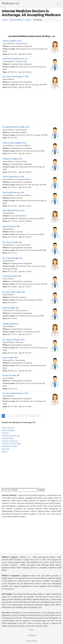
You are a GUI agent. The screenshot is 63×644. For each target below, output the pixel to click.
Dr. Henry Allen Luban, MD (14, 292)
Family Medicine (8, 428)
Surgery (5, 452)
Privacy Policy (32, 641)
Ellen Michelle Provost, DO (13, 210)
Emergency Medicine (10, 441)
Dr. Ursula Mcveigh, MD (12, 258)
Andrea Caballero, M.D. (12, 41)
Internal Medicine (17, 20)
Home (5, 20)
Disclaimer (32, 635)
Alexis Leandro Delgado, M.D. (15, 143)
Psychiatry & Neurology (11, 436)
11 (38, 416)
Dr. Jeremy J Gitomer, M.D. (14, 340)
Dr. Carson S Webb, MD (12, 242)
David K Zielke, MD (11, 308)
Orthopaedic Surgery (9, 446)
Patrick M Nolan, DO (11, 375)
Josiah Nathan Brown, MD (13, 177)
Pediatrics (5, 433)
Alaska (28, 20)
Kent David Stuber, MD (12, 276)
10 (34, 416)
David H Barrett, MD (11, 226)
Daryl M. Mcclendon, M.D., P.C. (15, 59)
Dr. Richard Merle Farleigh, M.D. (16, 127)
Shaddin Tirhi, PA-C (11, 324)
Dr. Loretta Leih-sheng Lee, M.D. (16, 77)
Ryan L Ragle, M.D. (11, 358)
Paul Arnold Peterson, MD (13, 192)
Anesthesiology (8, 438)
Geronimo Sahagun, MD (12, 159)
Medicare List (10, 3)
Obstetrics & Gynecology (11, 444)
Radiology (6, 449)
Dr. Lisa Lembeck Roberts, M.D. (16, 393)
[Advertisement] (31, 28)
